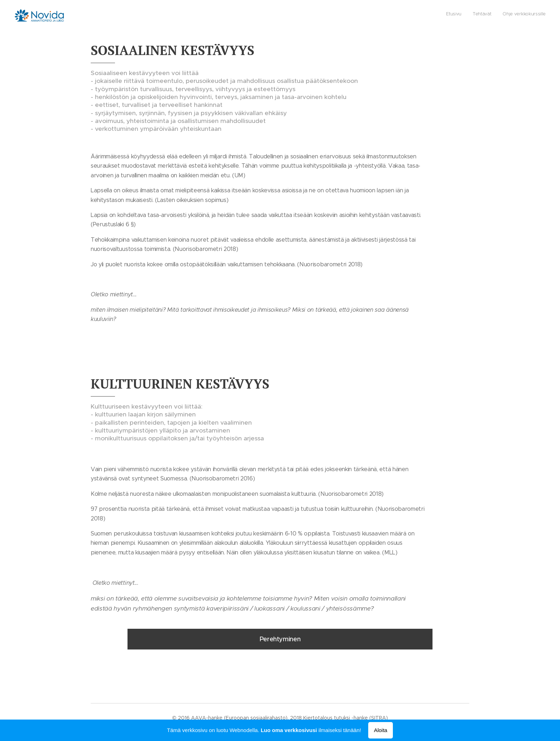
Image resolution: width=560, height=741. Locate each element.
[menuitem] (525, 15)
